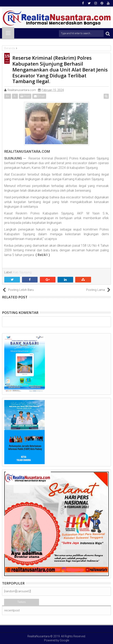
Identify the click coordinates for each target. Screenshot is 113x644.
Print (25, 96)
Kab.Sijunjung (22, 272)
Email (39, 96)
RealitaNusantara (39, 636)
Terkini (21, 602)
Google (64, 640)
